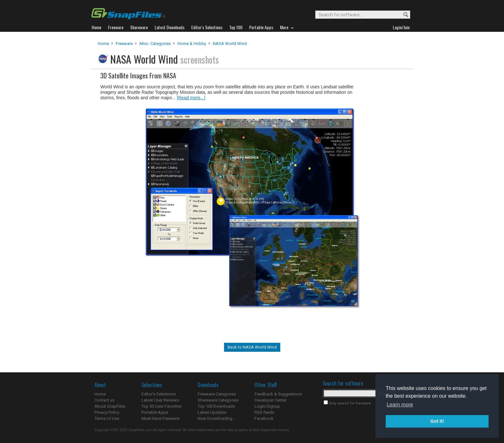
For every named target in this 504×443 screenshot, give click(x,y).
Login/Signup (267, 406)
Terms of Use (107, 418)
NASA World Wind (230, 44)
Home (103, 44)
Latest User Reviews (160, 400)
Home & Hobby (192, 44)
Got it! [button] (437, 421)
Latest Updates (212, 412)
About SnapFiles (110, 406)
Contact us (104, 400)
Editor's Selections (159, 394)
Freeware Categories (217, 394)
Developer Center (270, 400)
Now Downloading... (216, 418)
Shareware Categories (218, 400)
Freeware (124, 44)
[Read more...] (191, 98)
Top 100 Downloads (216, 406)
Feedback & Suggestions (278, 394)
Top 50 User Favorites (162, 406)
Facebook (264, 418)
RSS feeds (264, 412)
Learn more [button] (400, 405)
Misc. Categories (155, 44)
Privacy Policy (107, 412)
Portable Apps (155, 412)
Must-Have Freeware (160, 418)
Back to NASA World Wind (252, 347)
